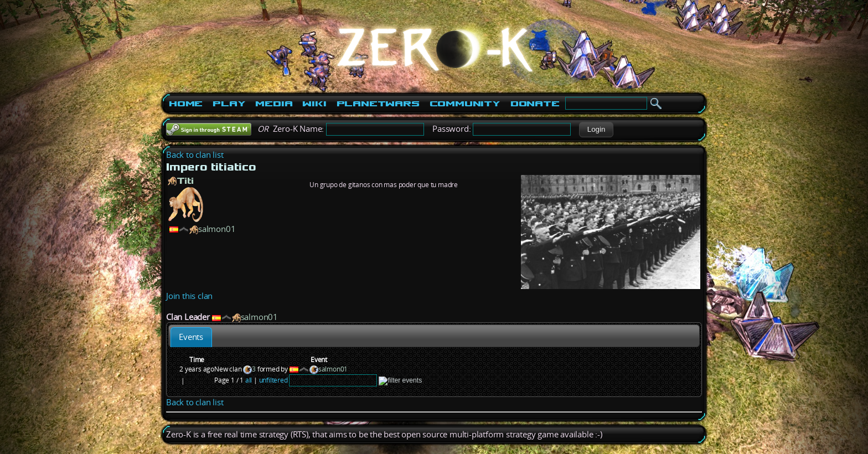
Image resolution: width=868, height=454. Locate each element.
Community (465, 104)
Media (274, 104)
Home (186, 104)
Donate (535, 104)
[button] (596, 130)
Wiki (314, 104)
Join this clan (189, 296)
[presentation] (191, 337)
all (249, 380)
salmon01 (217, 229)
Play (229, 104)
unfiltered (273, 380)
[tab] (191, 337)
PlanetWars (378, 104)
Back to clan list (195, 155)
